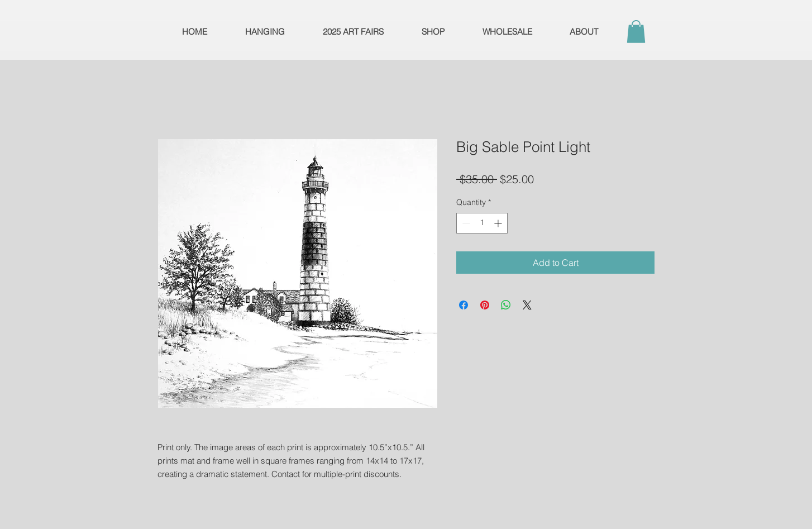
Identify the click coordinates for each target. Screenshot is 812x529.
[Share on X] (527, 305)
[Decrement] (465, 223)
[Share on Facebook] (464, 305)
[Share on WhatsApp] (506, 305)
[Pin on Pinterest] (485, 305)
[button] (636, 32)
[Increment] (499, 223)
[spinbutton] (482, 223)
